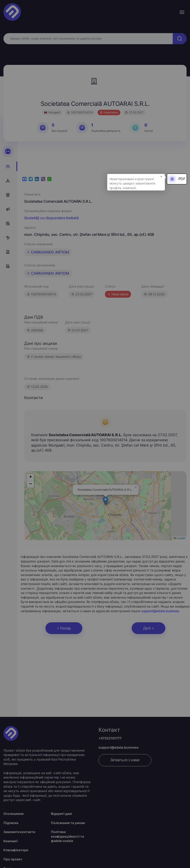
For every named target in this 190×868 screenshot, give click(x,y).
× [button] (161, 176)
